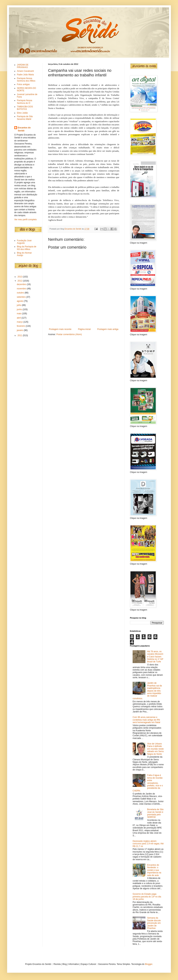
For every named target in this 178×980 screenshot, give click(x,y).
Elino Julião (22, 113)
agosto (20, 301)
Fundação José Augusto (24, 242)
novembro (22, 289)
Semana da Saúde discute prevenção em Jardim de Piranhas (154, 923)
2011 (20, 335)
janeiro (20, 330)
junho (20, 309)
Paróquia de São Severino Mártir (25, 118)
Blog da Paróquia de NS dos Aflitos (27, 248)
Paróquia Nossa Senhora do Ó (24, 102)
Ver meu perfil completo (25, 220)
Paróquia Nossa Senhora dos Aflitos (26, 80)
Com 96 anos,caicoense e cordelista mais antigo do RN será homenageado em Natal (146, 720)
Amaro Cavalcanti (25, 71)
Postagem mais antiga (108, 329)
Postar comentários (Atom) (69, 334)
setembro (21, 297)
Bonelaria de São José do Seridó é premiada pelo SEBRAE (155, 813)
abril (19, 318)
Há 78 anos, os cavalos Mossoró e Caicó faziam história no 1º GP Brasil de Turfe (155, 657)
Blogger (149, 964)
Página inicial (84, 329)
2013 (20, 277)
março (20, 322)
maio (19, 314)
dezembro (22, 284)
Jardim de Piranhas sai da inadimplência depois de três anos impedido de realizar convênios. (147, 691)
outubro (21, 293)
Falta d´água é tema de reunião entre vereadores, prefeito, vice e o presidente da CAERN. (148, 783)
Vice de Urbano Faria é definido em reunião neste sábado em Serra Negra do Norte (155, 749)
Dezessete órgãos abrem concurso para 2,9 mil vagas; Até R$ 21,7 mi (148, 844)
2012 (20, 281)
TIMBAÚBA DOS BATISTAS (25, 108)
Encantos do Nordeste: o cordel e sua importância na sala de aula (154, 870)
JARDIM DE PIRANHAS (23, 66)
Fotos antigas (23, 84)
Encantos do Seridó (24, 129)
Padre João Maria (25, 75)
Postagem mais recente (60, 329)
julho (19, 305)
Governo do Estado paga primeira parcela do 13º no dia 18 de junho (147, 897)
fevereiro (21, 326)
